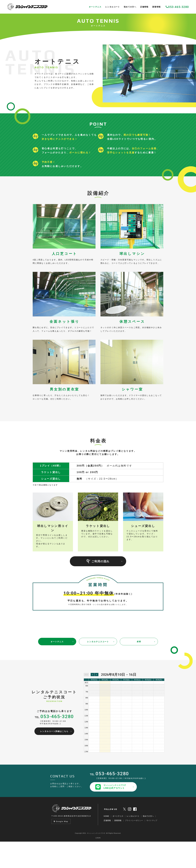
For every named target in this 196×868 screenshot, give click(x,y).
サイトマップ (152, 847)
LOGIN (98, 864)
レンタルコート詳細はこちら (54, 758)
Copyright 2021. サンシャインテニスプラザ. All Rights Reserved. (98, 860)
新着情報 (118, 847)
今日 (86, 701)
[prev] (93, 701)
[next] (97, 701)
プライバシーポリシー (134, 847)
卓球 (139, 668)
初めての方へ (148, 842)
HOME (106, 842)
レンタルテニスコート (98, 668)
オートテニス (57, 668)
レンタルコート (133, 842)
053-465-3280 (177, 7)
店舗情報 (107, 847)
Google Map (61, 848)
